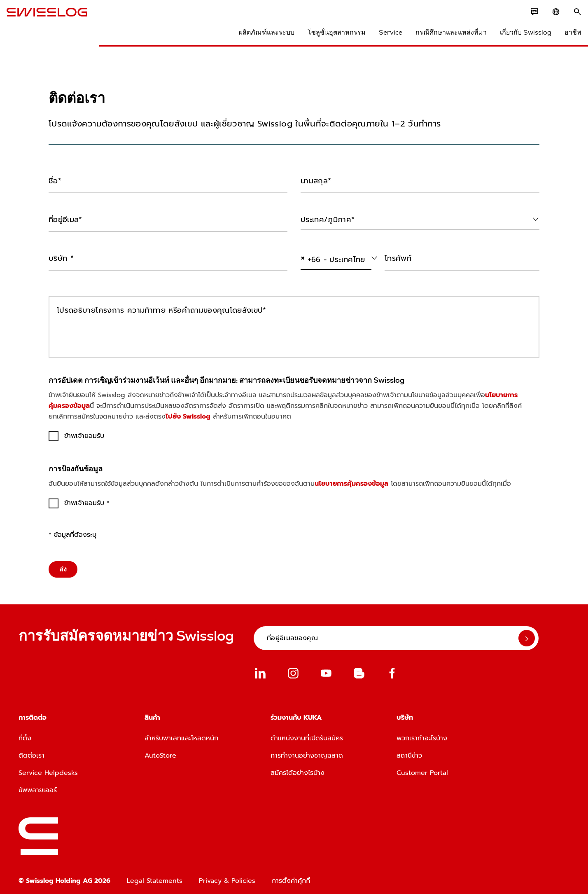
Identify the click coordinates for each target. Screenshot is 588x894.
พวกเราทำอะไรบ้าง (422, 733)
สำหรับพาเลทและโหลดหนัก (181, 733)
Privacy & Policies (227, 875)
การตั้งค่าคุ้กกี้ (291, 875)
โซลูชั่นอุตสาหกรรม (325, 37)
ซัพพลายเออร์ (38, 785)
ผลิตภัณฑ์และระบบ (255, 37)
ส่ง (63, 564)
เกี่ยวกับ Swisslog (514, 37)
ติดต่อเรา (31, 750)
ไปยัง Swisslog (188, 411)
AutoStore (160, 750)
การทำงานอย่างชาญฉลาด (307, 750)
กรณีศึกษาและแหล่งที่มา (439, 37)
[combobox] (420, 218)
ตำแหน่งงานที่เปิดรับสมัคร (307, 733)
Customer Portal (422, 768)
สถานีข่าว (409, 750)
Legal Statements (155, 875)
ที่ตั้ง (25, 733)
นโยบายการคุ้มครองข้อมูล (351, 478)
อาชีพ (561, 37)
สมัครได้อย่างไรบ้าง (297, 768)
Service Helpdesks (48, 768)
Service (379, 37)
